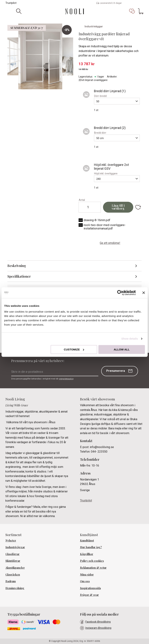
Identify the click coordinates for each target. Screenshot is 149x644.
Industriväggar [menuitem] (15, 547)
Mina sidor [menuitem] (87, 574)
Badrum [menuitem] (11, 581)
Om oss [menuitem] (85, 581)
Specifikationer (19, 276)
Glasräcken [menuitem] (13, 574)
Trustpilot (11, 3)
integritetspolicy (66, 379)
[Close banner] (144, 293)
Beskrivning (17, 266)
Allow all (122, 349)
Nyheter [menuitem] (11, 540)
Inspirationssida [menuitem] (90, 588)
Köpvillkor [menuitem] (87, 554)
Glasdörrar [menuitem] (12, 554)
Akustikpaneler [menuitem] (15, 568)
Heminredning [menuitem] (15, 588)
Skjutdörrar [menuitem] (13, 561)
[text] (110, 64)
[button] (132, 11)
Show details (130, 339)
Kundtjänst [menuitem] (87, 540)
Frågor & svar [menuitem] (89, 595)
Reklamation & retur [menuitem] (93, 568)
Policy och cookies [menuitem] (92, 561)
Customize (74, 349)
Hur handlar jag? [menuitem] (91, 547)
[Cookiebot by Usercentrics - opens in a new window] (120, 293)
